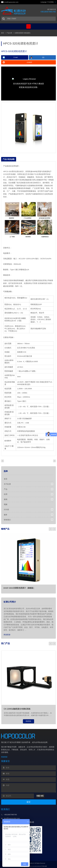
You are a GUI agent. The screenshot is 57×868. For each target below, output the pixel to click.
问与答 (6, 509)
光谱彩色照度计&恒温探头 (23, 33)
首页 (3, 33)
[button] (50, 528)
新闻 (6, 499)
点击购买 (29, 62)
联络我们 (7, 519)
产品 (6, 489)
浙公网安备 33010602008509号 (33, 866)
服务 (6, 514)
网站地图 (45, 866)
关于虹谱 (7, 484)
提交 (29, 802)
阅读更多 (7, 634)
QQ (43, 58)
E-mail (16, 58)
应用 (6, 494)
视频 (6, 504)
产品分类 (9, 33)
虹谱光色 (14, 11)
